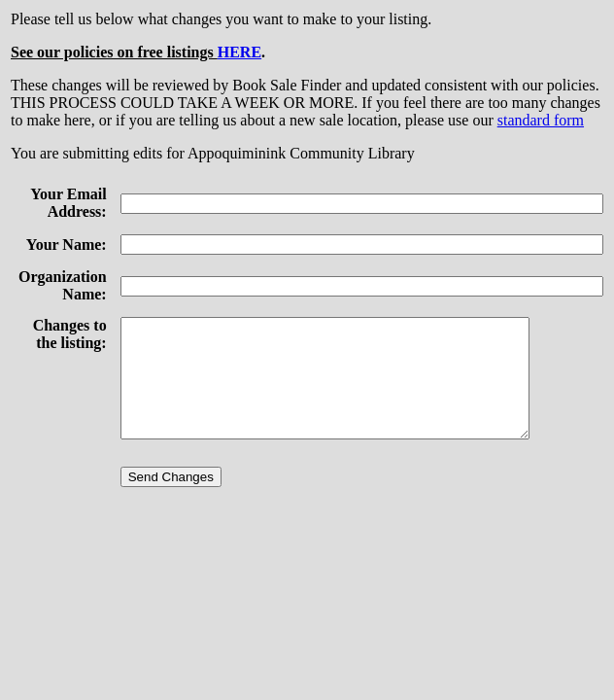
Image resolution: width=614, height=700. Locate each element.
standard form (541, 120)
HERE (239, 52)
